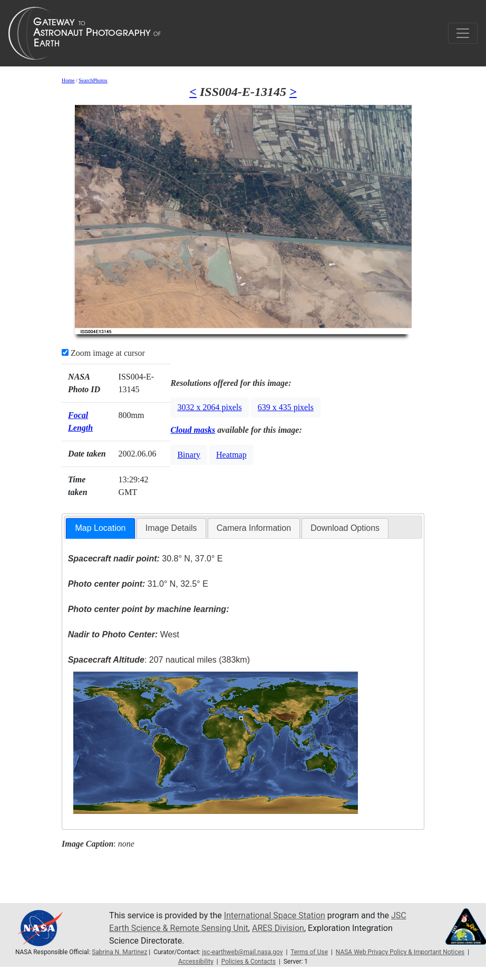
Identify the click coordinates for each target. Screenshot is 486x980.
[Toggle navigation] (463, 33)
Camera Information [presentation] (254, 528)
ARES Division (278, 928)
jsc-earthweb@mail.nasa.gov (242, 952)
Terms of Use (309, 952)
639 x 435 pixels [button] (286, 407)
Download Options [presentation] (345, 528)
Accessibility (196, 962)
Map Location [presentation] (100, 528)
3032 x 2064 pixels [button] (209, 407)
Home (68, 80)
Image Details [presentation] (171, 528)
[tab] (100, 528)
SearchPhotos (93, 80)
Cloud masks (193, 430)
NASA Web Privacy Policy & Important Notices (400, 952)
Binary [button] (189, 455)
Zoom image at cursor (103, 353)
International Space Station (275, 915)
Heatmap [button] (231, 455)
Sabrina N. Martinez (119, 952)
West (124, 634)
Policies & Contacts (249, 962)
